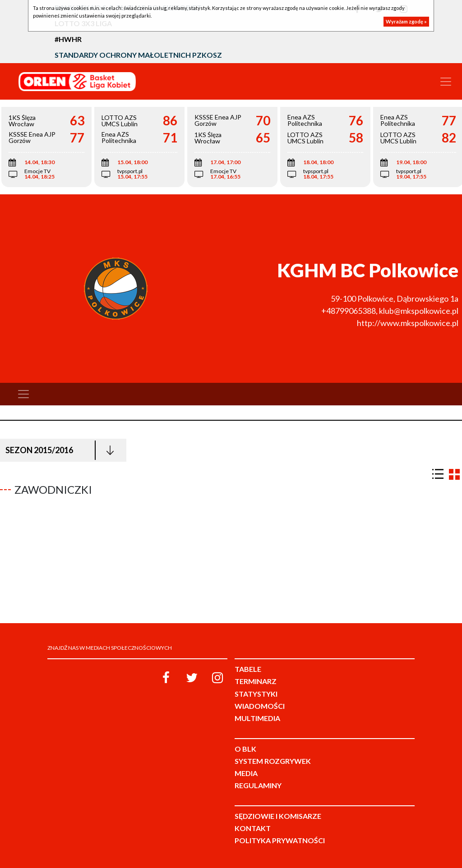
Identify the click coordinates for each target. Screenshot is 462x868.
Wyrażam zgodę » (406, 21)
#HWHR (68, 39)
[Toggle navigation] (446, 82)
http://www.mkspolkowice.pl (408, 323)
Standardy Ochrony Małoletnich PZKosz (138, 55)
